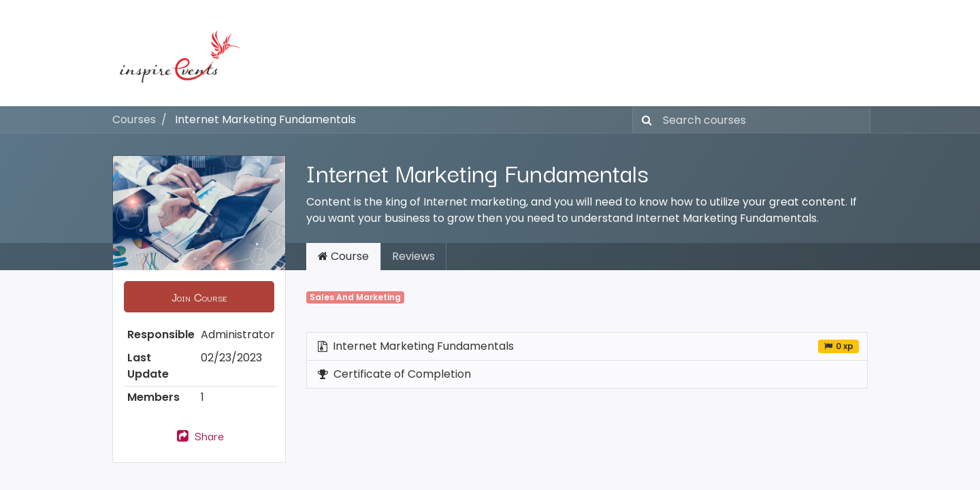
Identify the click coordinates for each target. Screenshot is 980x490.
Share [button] (199, 436)
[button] (199, 297)
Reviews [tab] (413, 256)
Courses (134, 119)
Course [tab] (343, 256)
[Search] (644, 120)
